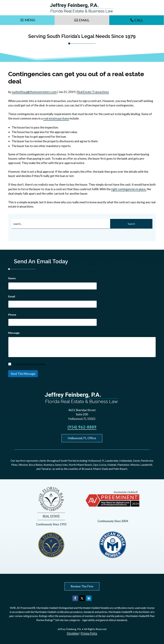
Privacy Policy (89, 633)
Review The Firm (82, 586)
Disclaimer (73, 633)
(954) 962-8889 (82, 427)
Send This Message (23, 374)
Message (14, 333)
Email (84, 20)
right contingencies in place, (129, 189)
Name (12, 278)
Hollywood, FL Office (82, 438)
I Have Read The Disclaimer (29, 364)
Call (139, 20)
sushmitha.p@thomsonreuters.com (34, 92)
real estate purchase (56, 118)
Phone (12, 315)
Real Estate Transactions (93, 92)
